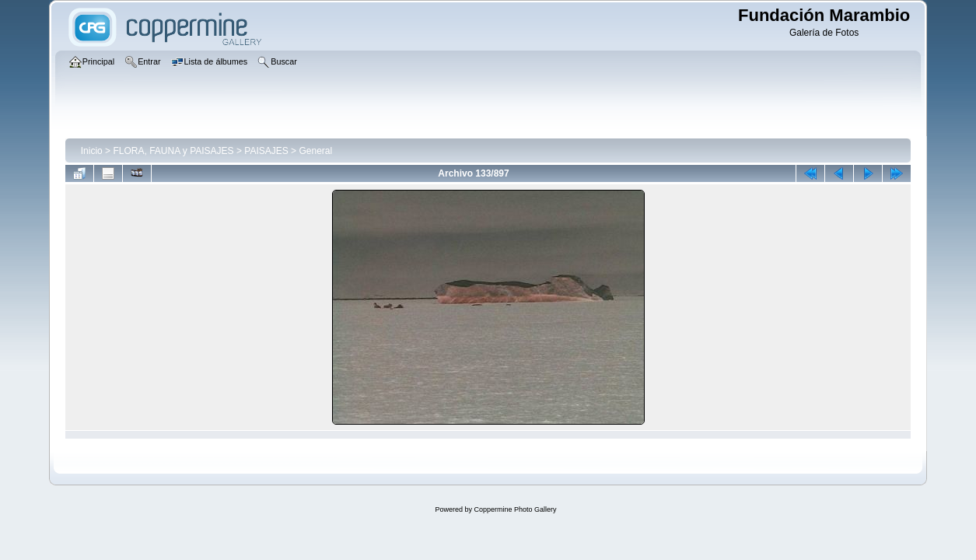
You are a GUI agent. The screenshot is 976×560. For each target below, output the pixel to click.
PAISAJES (266, 151)
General (315, 151)
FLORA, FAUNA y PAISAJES (173, 151)
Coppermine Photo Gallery (515, 509)
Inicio (92, 151)
